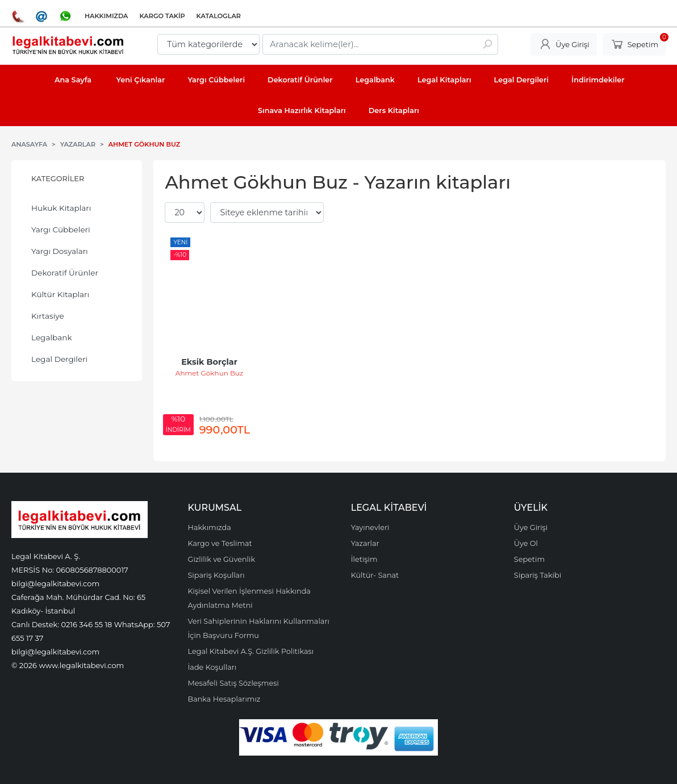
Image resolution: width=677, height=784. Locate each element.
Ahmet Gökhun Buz (209, 373)
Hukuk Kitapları (61, 208)
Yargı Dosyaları (60, 251)
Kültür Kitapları (60, 294)
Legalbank (52, 337)
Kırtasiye (48, 316)
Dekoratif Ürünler (65, 273)
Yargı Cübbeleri (61, 230)
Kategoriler (58, 179)
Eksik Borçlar (209, 362)
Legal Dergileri (59, 359)
